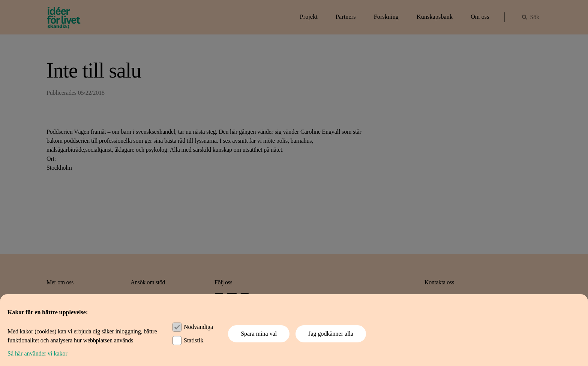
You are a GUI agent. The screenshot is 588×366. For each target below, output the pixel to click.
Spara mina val (259, 334)
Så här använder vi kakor (37, 353)
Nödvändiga (198, 327)
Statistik (193, 340)
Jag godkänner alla (331, 334)
